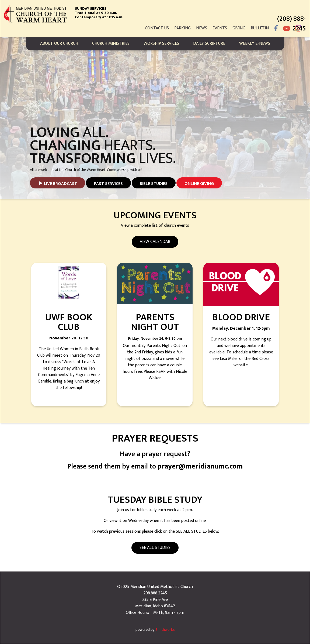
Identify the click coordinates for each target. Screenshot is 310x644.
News (202, 28)
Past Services (108, 184)
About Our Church (59, 44)
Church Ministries (111, 44)
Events (220, 28)
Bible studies (154, 184)
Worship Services (161, 44)
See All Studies (155, 548)
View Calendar (155, 242)
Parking (182, 28)
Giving (239, 28)
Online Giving (199, 184)
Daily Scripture (209, 44)
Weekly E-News (255, 44)
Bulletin (260, 28)
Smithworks (165, 630)
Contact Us (157, 28)
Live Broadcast (60, 184)
